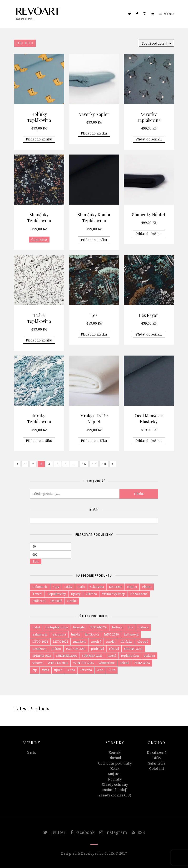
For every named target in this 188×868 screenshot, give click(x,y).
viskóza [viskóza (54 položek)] (149, 656)
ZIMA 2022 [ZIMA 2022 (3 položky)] (142, 663)
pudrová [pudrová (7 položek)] (97, 649)
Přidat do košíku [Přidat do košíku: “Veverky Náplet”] (94, 133)
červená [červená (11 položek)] (86, 670)
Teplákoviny (57, 594)
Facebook (83, 832)
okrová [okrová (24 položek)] (143, 642)
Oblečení (39, 601)
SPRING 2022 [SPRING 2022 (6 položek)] (42, 656)
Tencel (37, 594)
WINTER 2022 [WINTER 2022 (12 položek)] (83, 663)
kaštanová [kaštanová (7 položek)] (131, 634)
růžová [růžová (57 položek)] (114, 649)
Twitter (54, 832)
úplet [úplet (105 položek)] (58, 670)
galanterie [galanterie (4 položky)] (40, 634)
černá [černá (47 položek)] (71, 670)
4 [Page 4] (49, 464)
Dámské (56, 601)
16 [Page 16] (84, 464)
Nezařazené (139, 594)
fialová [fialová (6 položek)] (143, 627)
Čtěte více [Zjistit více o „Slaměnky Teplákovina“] (39, 240)
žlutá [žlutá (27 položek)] (112, 670)
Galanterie (40, 587)
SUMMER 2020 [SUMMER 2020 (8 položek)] (67, 656)
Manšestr (116, 587)
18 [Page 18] (104, 464)
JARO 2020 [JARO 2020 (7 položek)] (111, 634)
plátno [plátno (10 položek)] (56, 649)
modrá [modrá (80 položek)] (96, 642)
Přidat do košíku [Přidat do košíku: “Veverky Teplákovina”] (149, 139)
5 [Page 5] (57, 464)
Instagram (113, 832)
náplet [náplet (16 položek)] (111, 642)
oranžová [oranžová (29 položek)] (39, 649)
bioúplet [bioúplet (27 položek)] (79, 627)
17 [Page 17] (94, 464)
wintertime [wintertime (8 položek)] (107, 663)
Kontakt (115, 753)
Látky (68, 587)
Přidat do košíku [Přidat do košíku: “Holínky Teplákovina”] (39, 139)
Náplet (132, 587)
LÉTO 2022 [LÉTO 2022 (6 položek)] (40, 642)
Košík (115, 769)
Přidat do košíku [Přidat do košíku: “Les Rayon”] (149, 334)
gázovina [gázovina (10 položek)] (59, 634)
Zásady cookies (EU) (115, 795)
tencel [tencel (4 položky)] (112, 656)
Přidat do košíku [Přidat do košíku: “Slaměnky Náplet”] (149, 234)
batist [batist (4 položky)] (36, 627)
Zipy (56, 587)
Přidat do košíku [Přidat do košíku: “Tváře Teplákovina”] (39, 340)
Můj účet (115, 774)
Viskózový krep (114, 594)
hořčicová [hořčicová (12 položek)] (92, 634)
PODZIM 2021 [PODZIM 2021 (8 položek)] (76, 649)
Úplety (76, 594)
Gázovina (97, 587)
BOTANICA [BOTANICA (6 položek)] (99, 627)
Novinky (115, 779)
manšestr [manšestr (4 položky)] (80, 642)
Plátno (147, 587)
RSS (138, 832)
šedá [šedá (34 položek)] (100, 670)
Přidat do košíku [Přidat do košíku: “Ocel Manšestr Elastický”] (149, 441)
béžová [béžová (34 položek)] (117, 627)
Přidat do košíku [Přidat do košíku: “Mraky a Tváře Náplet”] (94, 441)
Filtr (36, 561)
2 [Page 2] (33, 464)
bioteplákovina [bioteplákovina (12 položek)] (57, 627)
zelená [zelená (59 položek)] (124, 663)
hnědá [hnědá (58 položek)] (75, 634)
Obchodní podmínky (115, 763)
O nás (31, 753)
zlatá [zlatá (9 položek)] (46, 670)
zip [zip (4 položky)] (35, 670)
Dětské (72, 601)
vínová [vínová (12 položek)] (37, 663)
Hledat (139, 494)
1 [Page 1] (25, 464)
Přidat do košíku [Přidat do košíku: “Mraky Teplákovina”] (39, 441)
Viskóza (91, 594)
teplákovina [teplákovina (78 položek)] (130, 656)
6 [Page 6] (65, 464)
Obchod (115, 758)
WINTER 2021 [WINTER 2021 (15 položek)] (58, 663)
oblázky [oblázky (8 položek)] (126, 642)
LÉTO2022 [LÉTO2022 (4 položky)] (61, 642)
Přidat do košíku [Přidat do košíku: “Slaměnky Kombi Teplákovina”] (94, 240)
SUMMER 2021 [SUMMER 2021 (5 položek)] (92, 656)
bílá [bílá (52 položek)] (130, 627)
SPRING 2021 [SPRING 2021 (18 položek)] (133, 649)
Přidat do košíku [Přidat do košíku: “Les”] (94, 334)
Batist (81, 587)
